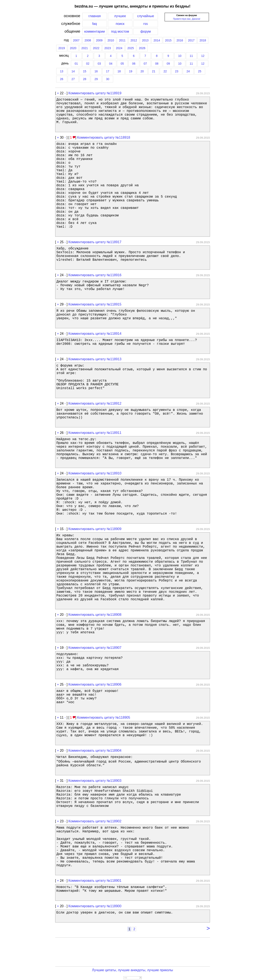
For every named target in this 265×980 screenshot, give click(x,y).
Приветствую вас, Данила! (187, 19)
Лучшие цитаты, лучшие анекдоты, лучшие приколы (133, 970)
